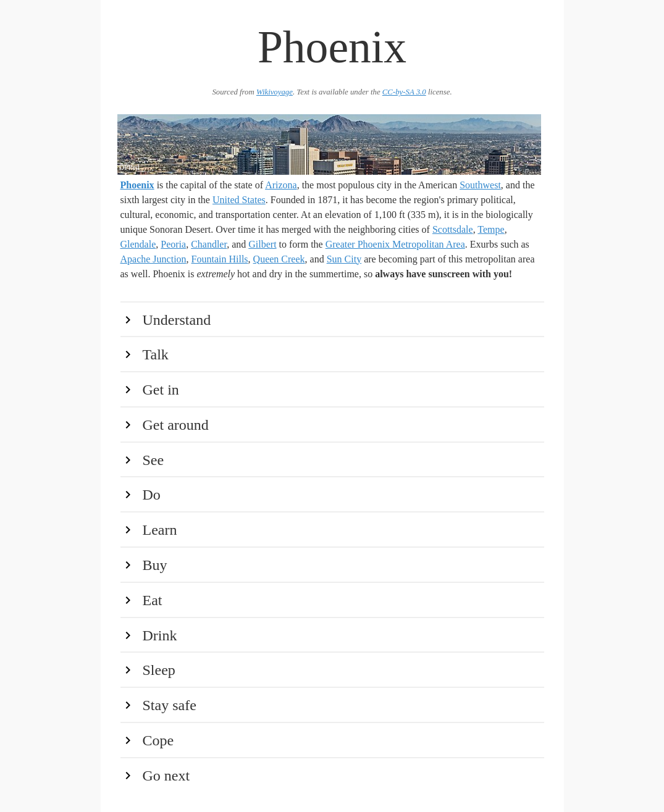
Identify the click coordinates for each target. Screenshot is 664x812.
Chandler (209, 244)
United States (239, 200)
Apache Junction (153, 259)
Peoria (173, 244)
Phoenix (137, 185)
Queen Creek (279, 259)
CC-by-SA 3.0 (404, 92)
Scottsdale (453, 229)
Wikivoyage (275, 92)
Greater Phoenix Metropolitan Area (395, 244)
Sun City (344, 259)
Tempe (491, 229)
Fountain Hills (220, 259)
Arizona (281, 185)
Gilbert (262, 244)
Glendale (138, 244)
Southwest (480, 185)
